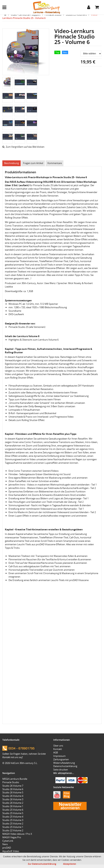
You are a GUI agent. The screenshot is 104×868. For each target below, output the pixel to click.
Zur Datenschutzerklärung (42, 864)
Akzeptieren (70, 864)
